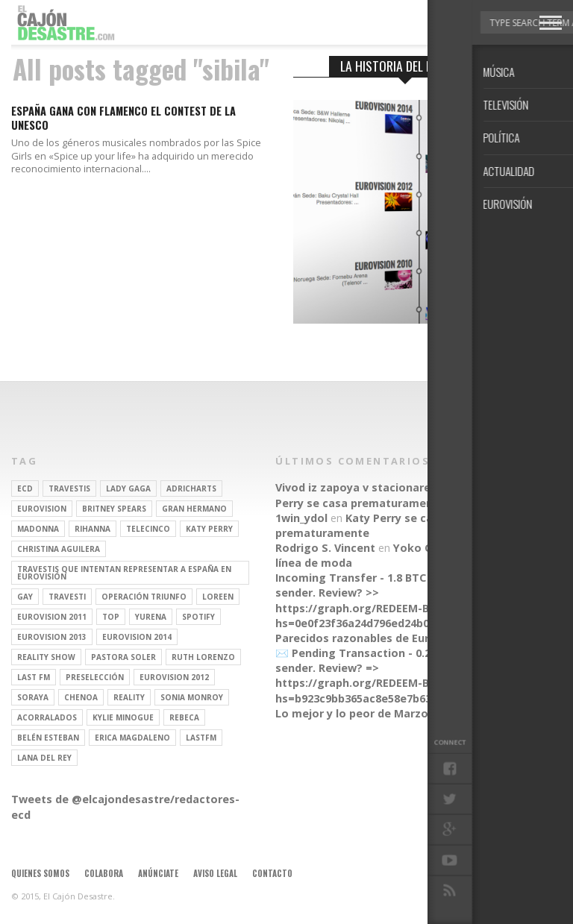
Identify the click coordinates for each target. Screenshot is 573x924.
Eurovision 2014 (137, 637)
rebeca (184, 717)
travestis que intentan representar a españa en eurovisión (124, 573)
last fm (34, 677)
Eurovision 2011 (52, 617)
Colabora (104, 873)
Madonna (38, 529)
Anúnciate (158, 873)
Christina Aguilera (59, 549)
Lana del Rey (44, 758)
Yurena (151, 617)
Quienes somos (40, 873)
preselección (95, 677)
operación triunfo (144, 597)
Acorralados (47, 717)
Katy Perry (209, 529)
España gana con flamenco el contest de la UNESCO (123, 118)
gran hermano (194, 509)
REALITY (129, 697)
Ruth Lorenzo (203, 657)
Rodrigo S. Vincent (325, 548)
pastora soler (123, 657)
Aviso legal (215, 873)
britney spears (114, 509)
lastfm (201, 738)
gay (25, 597)
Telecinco (148, 529)
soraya (33, 697)
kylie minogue (123, 717)
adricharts (191, 488)
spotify (198, 617)
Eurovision (42, 509)
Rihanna (93, 529)
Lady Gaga (128, 488)
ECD (25, 488)
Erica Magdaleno (132, 738)
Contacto (272, 873)
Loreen (218, 597)
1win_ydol (301, 518)
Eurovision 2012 (174, 677)
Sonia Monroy (192, 697)
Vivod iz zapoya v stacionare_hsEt (367, 487)
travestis (69, 488)
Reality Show (46, 657)
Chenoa (81, 697)
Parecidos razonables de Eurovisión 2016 (385, 638)
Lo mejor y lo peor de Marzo (352, 713)
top (111, 617)
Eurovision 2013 (52, 637)
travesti (67, 597)
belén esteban (48, 738)
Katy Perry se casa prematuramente (388, 495)
